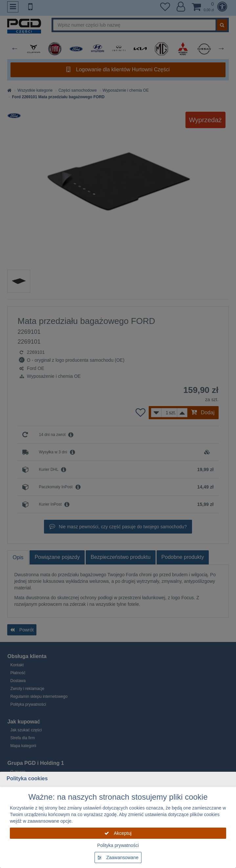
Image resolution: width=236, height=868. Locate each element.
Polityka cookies (27, 778)
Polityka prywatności (118, 845)
